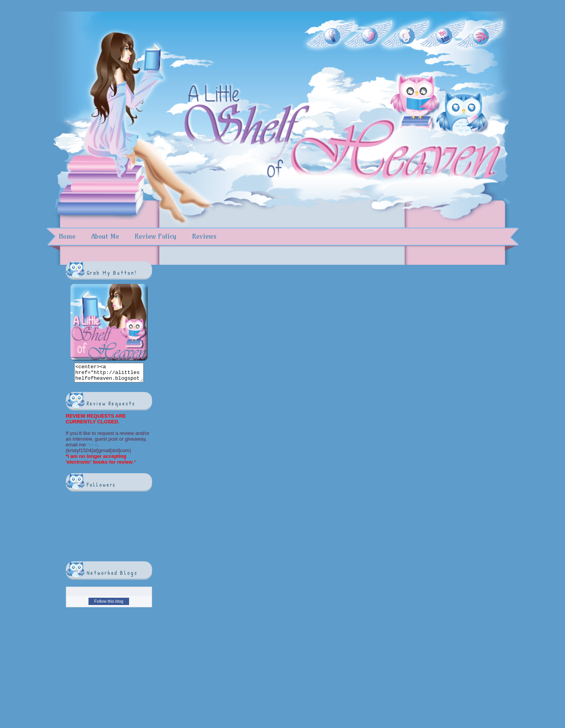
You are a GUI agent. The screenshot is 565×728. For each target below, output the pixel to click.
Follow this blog (109, 605)
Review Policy (155, 236)
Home (67, 236)
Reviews (204, 236)
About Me (105, 236)
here (92, 448)
